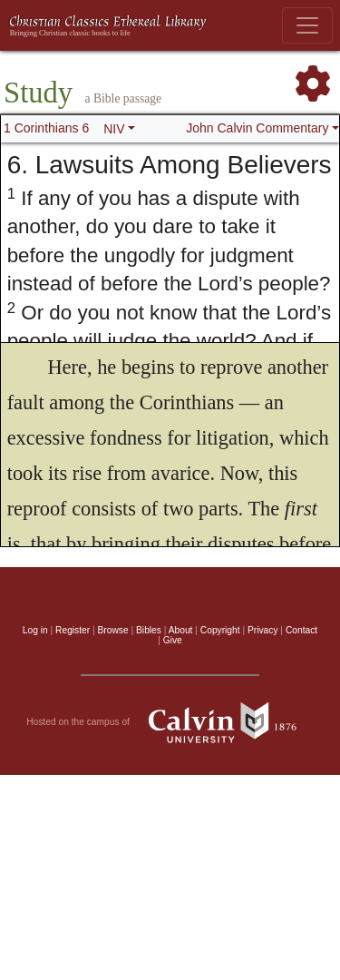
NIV (114, 129)
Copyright (220, 630)
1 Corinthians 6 (46, 128)
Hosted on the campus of (170, 722)
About (181, 630)
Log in (35, 630)
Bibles (149, 630)
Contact (301, 630)
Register (73, 630)
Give (173, 640)
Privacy (263, 630)
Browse (113, 630)
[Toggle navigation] (307, 25)
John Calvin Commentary (257, 128)
